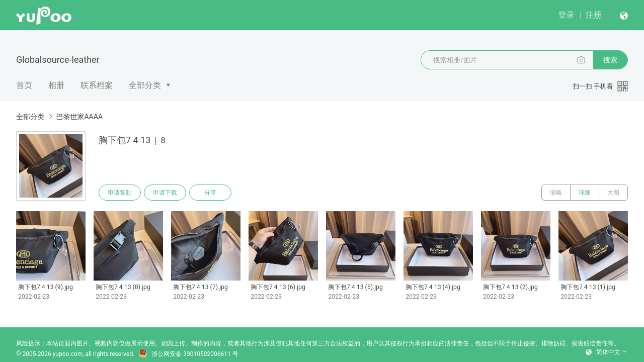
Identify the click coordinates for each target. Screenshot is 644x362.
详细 (585, 193)
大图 (613, 193)
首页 (24, 85)
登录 (566, 15)
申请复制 (120, 193)
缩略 (556, 193)
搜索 (610, 60)
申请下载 (165, 193)
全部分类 (145, 85)
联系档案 (97, 85)
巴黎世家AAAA (79, 117)
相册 (56, 85)
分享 (210, 193)
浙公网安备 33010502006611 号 (188, 354)
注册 (594, 15)
